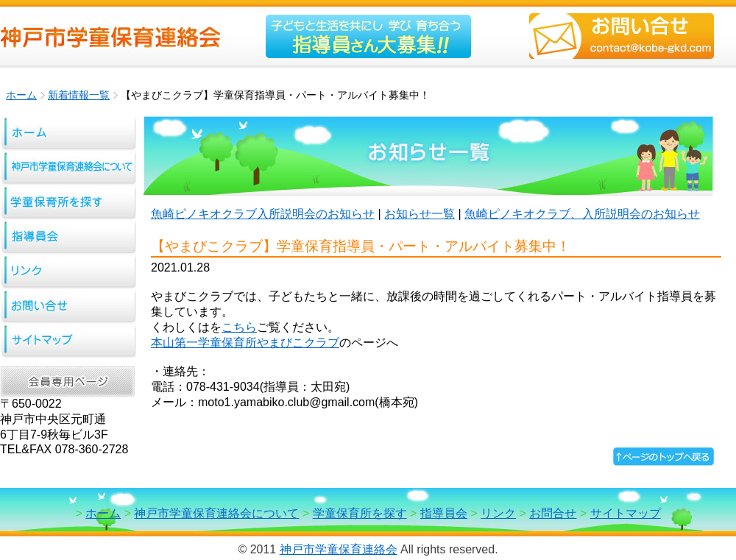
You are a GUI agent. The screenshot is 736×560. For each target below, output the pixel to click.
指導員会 (444, 513)
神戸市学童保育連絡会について (216, 513)
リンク (498, 513)
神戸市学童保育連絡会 (339, 549)
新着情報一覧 (79, 95)
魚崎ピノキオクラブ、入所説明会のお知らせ (582, 214)
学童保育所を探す (360, 513)
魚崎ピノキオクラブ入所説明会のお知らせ (263, 214)
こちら (239, 327)
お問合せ (553, 513)
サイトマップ (626, 513)
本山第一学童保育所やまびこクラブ (245, 343)
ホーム (21, 95)
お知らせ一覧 (420, 214)
